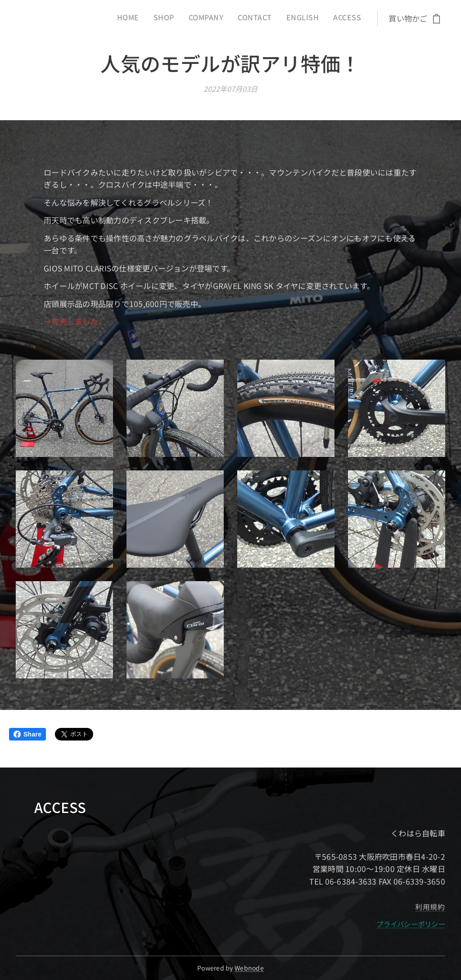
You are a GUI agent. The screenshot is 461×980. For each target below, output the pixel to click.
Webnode (249, 968)
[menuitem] (288, 18)
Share (27, 734)
